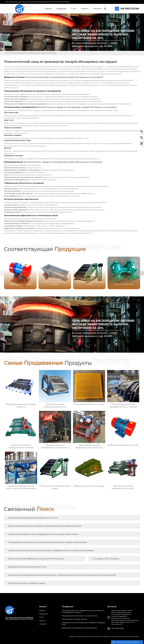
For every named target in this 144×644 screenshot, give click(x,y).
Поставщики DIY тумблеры (106, 559)
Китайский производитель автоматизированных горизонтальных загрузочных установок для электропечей (62, 575)
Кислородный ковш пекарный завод (27, 583)
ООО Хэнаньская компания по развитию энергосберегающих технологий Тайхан (37, 2)
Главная (7, 53)
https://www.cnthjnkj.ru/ (125, 231)
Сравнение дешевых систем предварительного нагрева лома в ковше (43, 534)
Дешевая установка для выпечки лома (27, 567)
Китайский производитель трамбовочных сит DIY (33, 518)
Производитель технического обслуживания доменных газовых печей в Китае (47, 542)
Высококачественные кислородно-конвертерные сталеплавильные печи (45, 526)
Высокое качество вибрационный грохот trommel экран (36, 559)
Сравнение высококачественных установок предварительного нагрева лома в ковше (51, 550)
